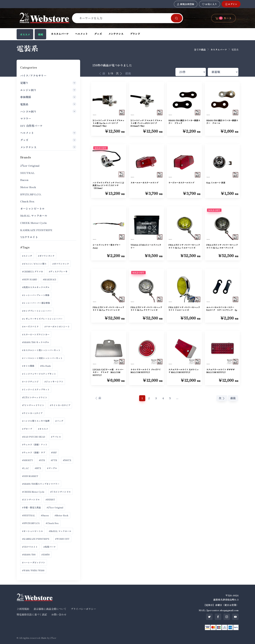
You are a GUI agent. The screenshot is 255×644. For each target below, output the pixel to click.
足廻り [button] (48, 83)
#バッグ (59, 421)
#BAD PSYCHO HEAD (34, 437)
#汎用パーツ (49, 547)
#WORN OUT (62, 539)
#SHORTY (28, 460)
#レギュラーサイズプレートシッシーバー (42, 319)
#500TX (67, 460)
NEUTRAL (27, 173)
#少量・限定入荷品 (31, 507)
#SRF (54, 452)
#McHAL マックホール (60, 531)
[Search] (124, 18)
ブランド (135, 34)
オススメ (25, 34)
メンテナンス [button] (48, 147)
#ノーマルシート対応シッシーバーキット (42, 358)
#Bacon (45, 515)
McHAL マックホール (34, 215)
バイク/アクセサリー (33, 75)
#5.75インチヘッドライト (35, 397)
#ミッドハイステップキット (36, 389)
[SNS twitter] (209, 617)
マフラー (26, 118)
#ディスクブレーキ (58, 271)
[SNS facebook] (218, 617)
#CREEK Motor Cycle (33, 492)
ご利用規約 (23, 609)
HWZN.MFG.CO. (31, 194)
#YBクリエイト (30, 547)
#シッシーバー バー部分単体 (36, 303)
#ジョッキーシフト (54, 381)
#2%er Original (55, 507)
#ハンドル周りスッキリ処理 (36, 421)
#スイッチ (27, 256)
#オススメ (43, 429)
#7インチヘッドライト (33, 405)
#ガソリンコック (61, 264)
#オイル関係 (28, 366)
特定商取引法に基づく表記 (32, 614)
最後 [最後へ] (128, 73)
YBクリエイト (29, 237)
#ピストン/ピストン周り (34, 264)
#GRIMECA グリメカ (32, 271)
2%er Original (30, 166)
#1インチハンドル (31, 499)
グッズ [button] (48, 140)
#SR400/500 (29, 554)
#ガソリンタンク (46, 256)
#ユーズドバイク (30, 326)
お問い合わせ (59, 614)
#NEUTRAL (29, 515)
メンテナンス (116, 34)
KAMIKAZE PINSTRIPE (36, 230)
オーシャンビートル (32, 208)
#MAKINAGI (49, 279)
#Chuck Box (52, 523)
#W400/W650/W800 (33, 570)
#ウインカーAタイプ (32, 413)
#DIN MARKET (30, 476)
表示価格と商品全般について (50, 609)
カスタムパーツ (60, 34)
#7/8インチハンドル (60, 492)
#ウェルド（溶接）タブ (34, 452)
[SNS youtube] (235, 617)
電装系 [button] (48, 104)
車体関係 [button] (48, 97)
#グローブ (27, 429)
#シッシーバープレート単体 (36, 295)
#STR (42, 460)
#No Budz (45, 366)
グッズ (98, 34)
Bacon (24, 180)
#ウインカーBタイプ (60, 405)
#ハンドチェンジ (30, 381)
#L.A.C (25, 468)
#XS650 (45, 554)
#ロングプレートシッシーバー (37, 311)
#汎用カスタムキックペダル (36, 287)
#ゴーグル (52, 468)
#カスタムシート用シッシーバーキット (41, 350)
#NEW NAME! (30, 279)
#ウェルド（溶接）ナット (35, 444)
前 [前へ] (102, 73)
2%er (53, 638)
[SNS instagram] (227, 617)
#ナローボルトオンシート (57, 326)
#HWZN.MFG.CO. (31, 523)
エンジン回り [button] (48, 90)
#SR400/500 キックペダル (36, 342)
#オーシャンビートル (32, 531)
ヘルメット (81, 34)
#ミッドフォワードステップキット (39, 374)
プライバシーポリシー (83, 609)
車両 (40, 34)
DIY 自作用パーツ (31, 126)
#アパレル (56, 437)
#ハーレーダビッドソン (34, 562)
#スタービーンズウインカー (36, 334)
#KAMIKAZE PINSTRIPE (36, 539)
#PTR (54, 460)
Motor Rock (28, 187)
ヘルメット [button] (48, 133)
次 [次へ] (119, 73)
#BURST (50, 499)
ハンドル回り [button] (48, 111)
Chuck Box (27, 201)
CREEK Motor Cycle (33, 223)
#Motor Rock (61, 515)
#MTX (38, 468)
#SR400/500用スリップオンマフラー (41, 484)
